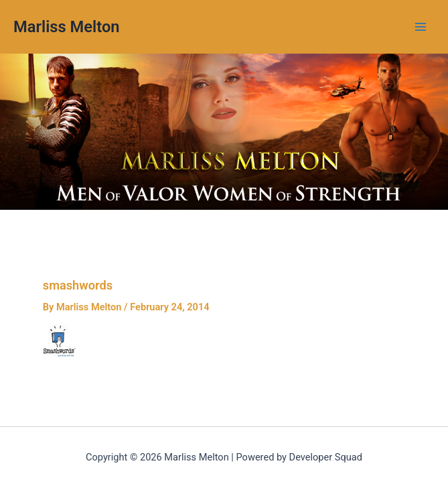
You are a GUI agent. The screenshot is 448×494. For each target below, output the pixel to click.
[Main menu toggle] (421, 27)
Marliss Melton (67, 27)
